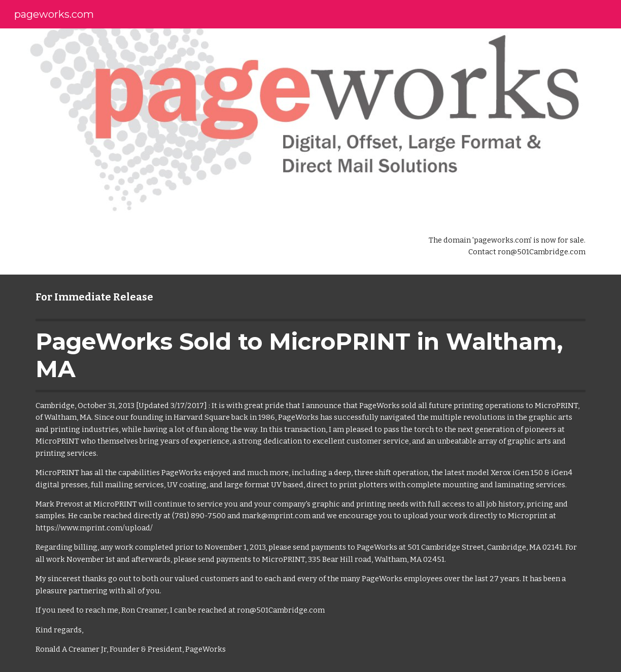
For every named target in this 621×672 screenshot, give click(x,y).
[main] (501, 246)
